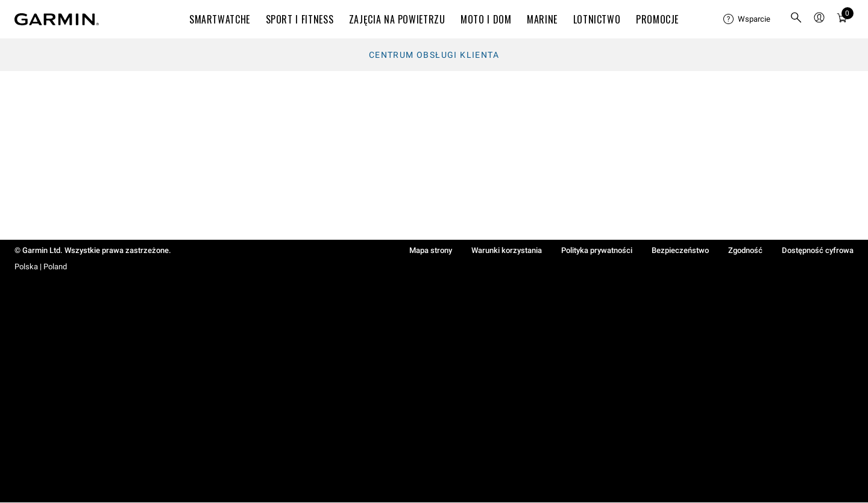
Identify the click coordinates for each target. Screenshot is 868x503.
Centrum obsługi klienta (434, 55)
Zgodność (745, 250)
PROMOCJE (657, 19)
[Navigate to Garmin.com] (57, 19)
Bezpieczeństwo (680, 250)
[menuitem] (747, 19)
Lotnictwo (597, 19)
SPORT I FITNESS (300, 19)
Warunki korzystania (507, 250)
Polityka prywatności (597, 250)
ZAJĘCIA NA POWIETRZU (397, 19)
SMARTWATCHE (220, 19)
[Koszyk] (842, 20)
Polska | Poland (41, 267)
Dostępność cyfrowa (818, 250)
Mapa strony (431, 250)
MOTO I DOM (486, 19)
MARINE (542, 19)
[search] (796, 20)
